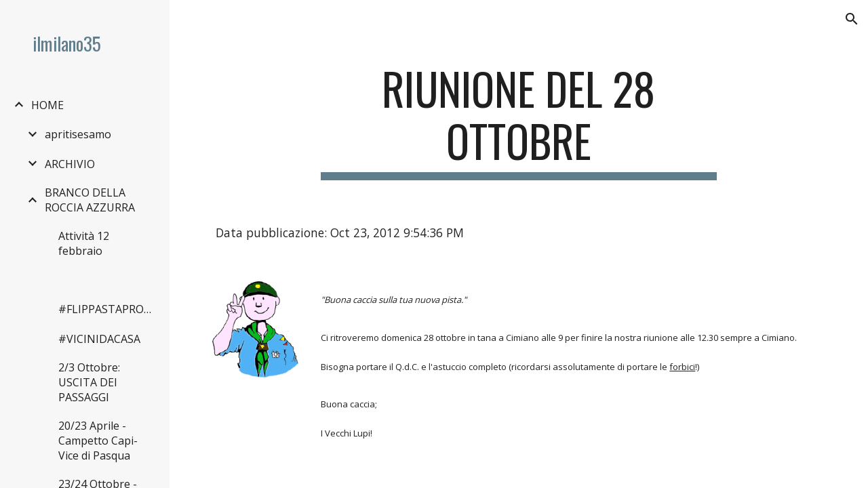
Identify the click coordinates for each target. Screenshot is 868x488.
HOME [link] (47, 105)
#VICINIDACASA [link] (99, 339)
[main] (518, 121)
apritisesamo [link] (78, 134)
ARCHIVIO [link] (70, 164)
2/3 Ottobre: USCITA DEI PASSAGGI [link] (89, 382)
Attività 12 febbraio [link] (84, 243)
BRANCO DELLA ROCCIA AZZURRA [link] (90, 200)
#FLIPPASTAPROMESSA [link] (107, 309)
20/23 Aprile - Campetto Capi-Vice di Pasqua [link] (98, 441)
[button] (852, 19)
